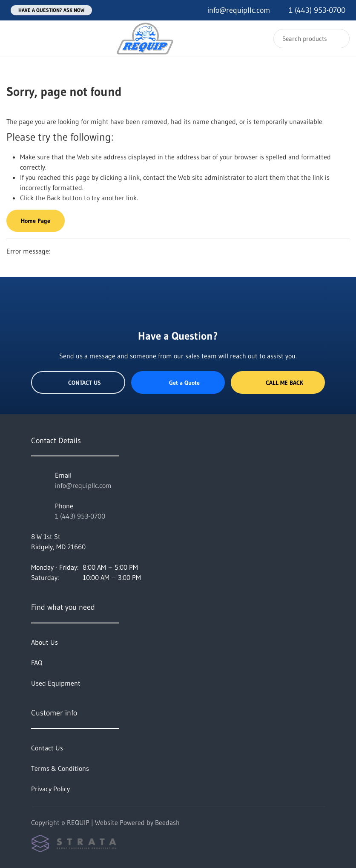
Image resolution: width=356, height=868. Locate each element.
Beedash (167, 822)
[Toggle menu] (15, 39)
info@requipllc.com (83, 485)
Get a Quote (178, 383)
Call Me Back (278, 383)
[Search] (311, 39)
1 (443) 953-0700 (80, 516)
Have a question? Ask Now (51, 10)
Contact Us (78, 383)
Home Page (36, 221)
